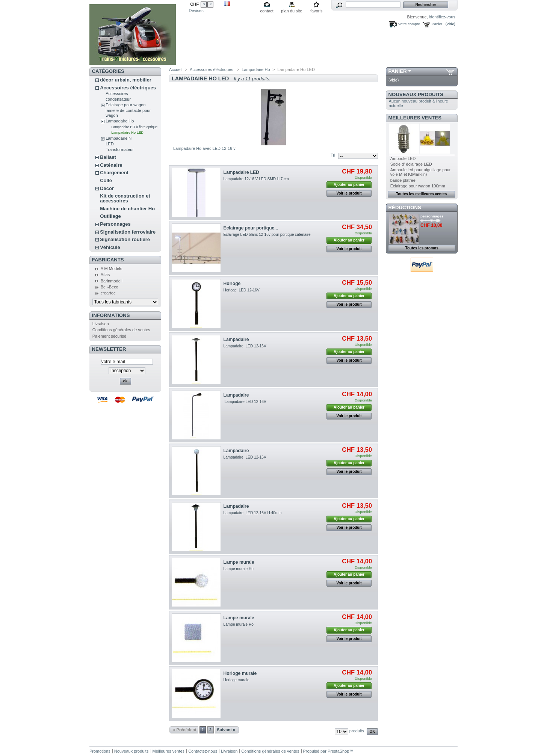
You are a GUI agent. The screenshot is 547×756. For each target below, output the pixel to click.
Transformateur (120, 149)
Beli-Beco (110, 287)
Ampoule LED (403, 158)
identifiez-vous (442, 17)
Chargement (114, 173)
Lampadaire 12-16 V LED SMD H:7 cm (256, 179)
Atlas (105, 275)
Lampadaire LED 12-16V (245, 346)
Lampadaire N (119, 138)
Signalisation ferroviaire (128, 232)
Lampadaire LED (241, 172)
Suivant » (226, 730)
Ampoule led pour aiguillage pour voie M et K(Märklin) (421, 172)
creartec (108, 293)
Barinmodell (112, 281)
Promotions (100, 751)
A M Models (111, 269)
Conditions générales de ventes (121, 330)
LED (110, 144)
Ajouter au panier (349, 185)
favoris (316, 11)
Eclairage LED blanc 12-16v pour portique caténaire (268, 235)
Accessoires (117, 94)
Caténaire (111, 165)
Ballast (108, 157)
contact (267, 11)
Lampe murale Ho (239, 569)
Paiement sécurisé (110, 336)
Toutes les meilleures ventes (421, 194)
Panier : (438, 24)
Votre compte (409, 24)
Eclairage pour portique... (251, 228)
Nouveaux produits (416, 94)
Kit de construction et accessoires (125, 198)
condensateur (118, 99)
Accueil (176, 69)
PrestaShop (338, 751)
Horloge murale (240, 673)
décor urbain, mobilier (126, 80)
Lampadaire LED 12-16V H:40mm (253, 513)
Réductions (405, 207)
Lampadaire (236, 340)
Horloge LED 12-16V (242, 290)
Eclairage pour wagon (125, 105)
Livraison (101, 324)
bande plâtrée (403, 180)
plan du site (292, 11)
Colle (106, 180)
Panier (398, 71)
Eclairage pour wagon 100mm (418, 186)
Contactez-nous (203, 751)
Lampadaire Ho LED (127, 133)
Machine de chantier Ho (127, 209)
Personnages (115, 224)
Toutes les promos (422, 248)
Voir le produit (349, 193)
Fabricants (108, 260)
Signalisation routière (125, 239)
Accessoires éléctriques (128, 88)
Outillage (110, 216)
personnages (432, 216)
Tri (333, 155)
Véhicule (110, 247)
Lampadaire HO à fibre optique (134, 127)
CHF (195, 4)
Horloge (232, 284)
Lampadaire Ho (120, 121)
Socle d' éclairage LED (411, 164)
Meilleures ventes (415, 118)
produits (357, 731)
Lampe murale (239, 562)
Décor (107, 188)
